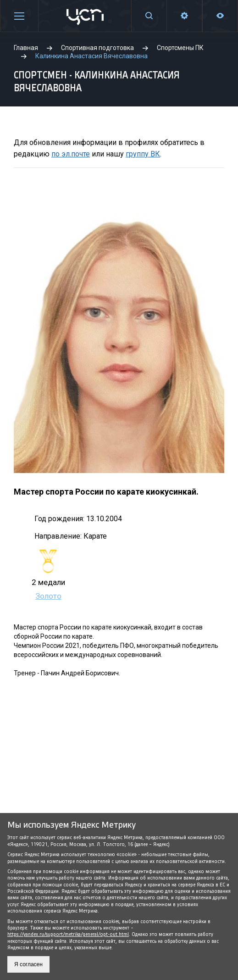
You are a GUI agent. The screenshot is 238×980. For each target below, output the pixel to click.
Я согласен (28, 964)
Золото (48, 596)
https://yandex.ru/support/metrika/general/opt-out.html (68, 934)
